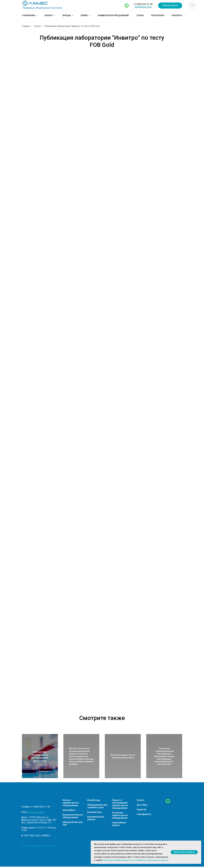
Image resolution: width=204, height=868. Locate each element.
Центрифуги (69, 810)
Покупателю (158, 15)
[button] (170, 6)
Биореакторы (95, 812)
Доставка (142, 805)
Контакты (177, 15)
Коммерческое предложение (113, 15)
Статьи (140, 15)
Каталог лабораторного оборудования (71, 803)
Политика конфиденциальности (38, 846)
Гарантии (142, 809)
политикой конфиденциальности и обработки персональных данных (135, 860)
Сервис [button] (84, 15)
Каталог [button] (49, 15)
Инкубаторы (94, 800)
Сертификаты (144, 814)
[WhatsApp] (168, 803)
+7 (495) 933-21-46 (143, 4)
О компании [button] (29, 15)
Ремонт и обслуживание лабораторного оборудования (120, 804)
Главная (26, 26)
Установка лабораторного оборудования (120, 815)
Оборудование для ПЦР (73, 823)
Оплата (141, 800)
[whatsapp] (127, 6)
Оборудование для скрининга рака (97, 806)
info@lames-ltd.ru (143, 7)
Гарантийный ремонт (119, 824)
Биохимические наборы (96, 818)
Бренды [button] (67, 15)
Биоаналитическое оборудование (73, 816)
